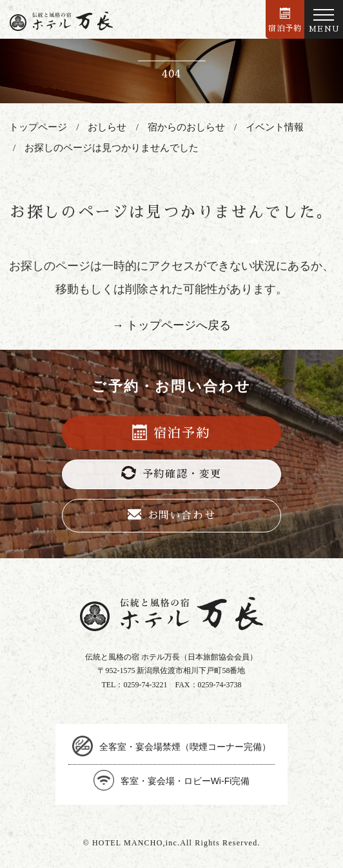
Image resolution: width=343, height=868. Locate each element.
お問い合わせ (172, 515)
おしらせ (107, 127)
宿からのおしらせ (186, 127)
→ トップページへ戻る (172, 325)
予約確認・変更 (171, 473)
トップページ (38, 127)
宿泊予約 (285, 20)
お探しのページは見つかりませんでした (112, 148)
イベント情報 (275, 127)
